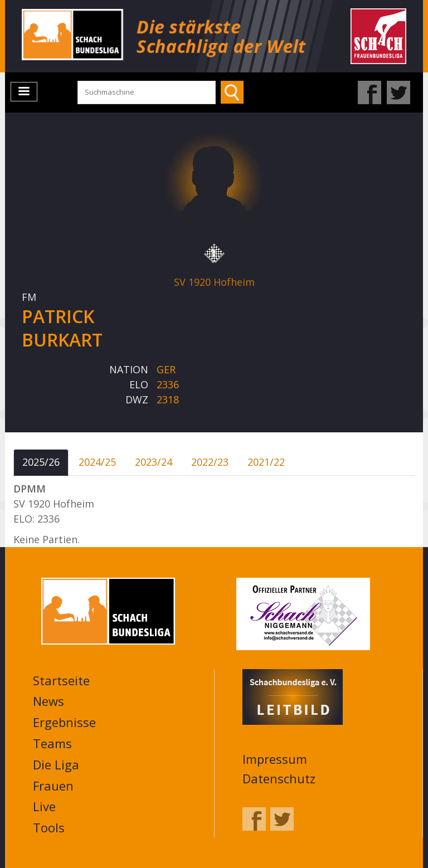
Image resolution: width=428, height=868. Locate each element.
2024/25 (97, 462)
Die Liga (56, 764)
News (48, 701)
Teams (52, 743)
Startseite (61, 680)
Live (44, 806)
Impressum (275, 759)
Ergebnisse (64, 722)
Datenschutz (279, 778)
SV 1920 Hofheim (214, 282)
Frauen (53, 786)
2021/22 (266, 462)
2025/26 (41, 462)
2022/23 (210, 462)
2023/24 (154, 462)
